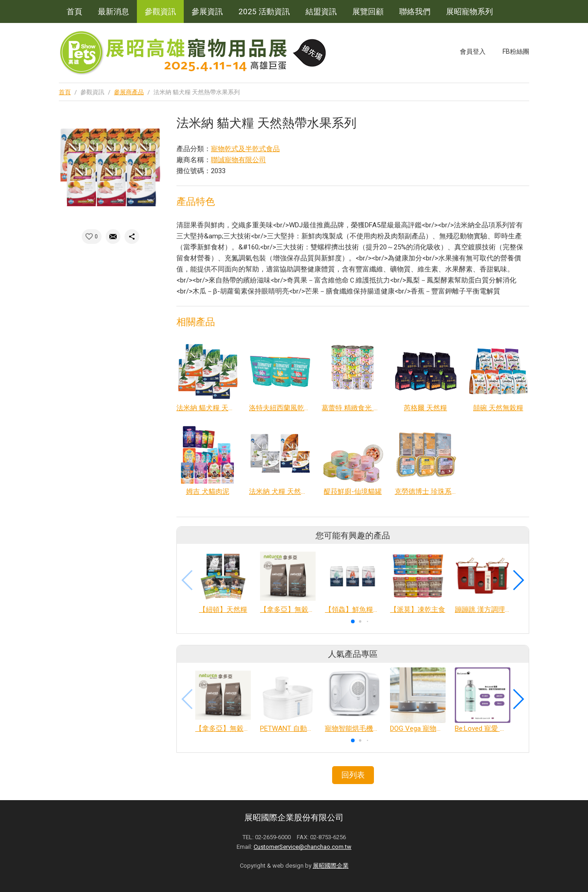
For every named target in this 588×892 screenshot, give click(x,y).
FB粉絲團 (516, 51)
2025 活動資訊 (264, 11)
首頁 (74, 11)
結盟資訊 (321, 11)
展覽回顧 (368, 11)
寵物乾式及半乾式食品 (245, 149)
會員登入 (473, 51)
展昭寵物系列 (469, 11)
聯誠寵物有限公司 (238, 160)
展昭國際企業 (331, 866)
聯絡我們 (415, 11)
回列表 (353, 775)
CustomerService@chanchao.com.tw (302, 847)
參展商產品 (129, 92)
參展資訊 (207, 11)
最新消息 (113, 11)
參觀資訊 (160, 11)
